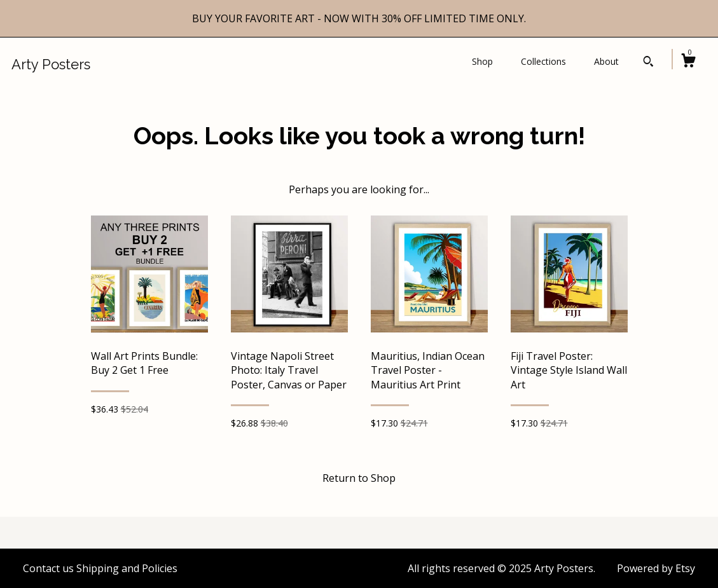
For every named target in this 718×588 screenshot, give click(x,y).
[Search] (648, 63)
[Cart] (688, 62)
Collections (543, 61)
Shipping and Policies (127, 568)
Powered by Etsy (656, 568)
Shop (482, 61)
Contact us (48, 568)
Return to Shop (359, 478)
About (606, 61)
